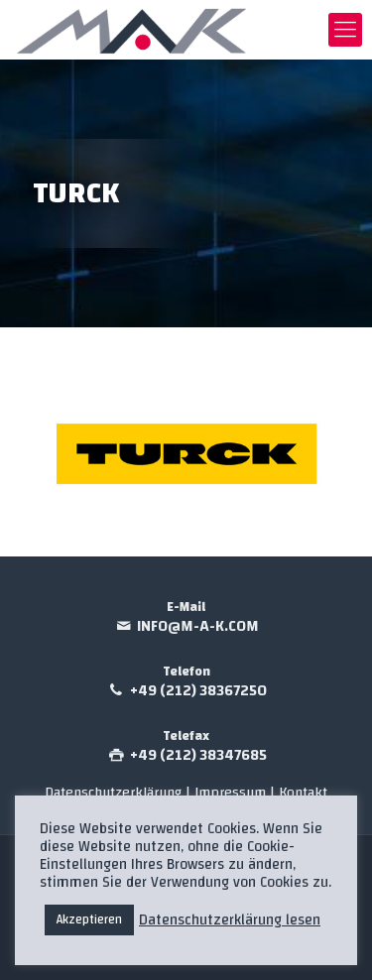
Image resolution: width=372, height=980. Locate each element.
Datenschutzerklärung (113, 792)
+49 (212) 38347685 (198, 755)
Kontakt (303, 792)
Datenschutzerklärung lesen (230, 920)
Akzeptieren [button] (89, 919)
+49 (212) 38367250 (198, 691)
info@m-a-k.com (198, 626)
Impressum (232, 792)
